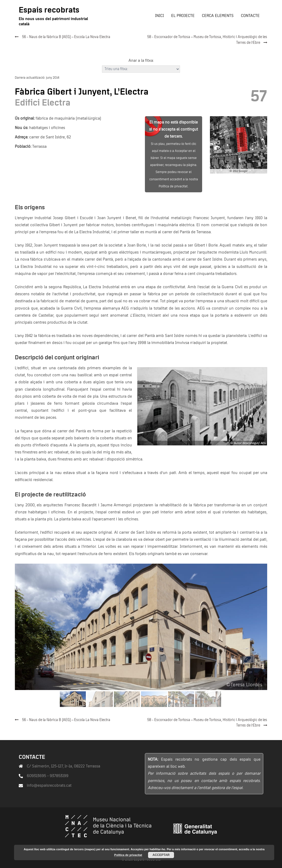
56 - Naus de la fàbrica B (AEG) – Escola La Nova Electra (66, 37)
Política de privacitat (128, 855)
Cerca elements (218, 16)
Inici (159, 16)
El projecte (183, 16)
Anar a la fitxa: (141, 60)
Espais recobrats (49, 10)
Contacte (250, 16)
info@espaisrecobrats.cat (49, 785)
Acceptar (161, 855)
